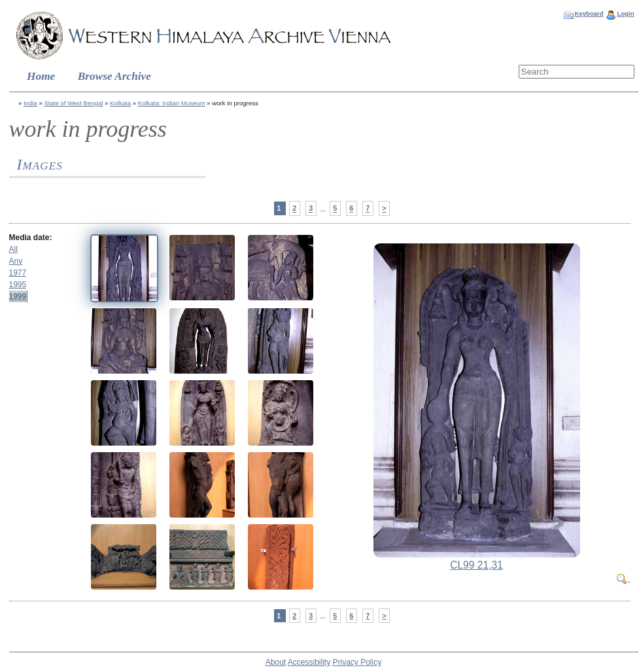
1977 (18, 273)
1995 (18, 285)
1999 (18, 296)
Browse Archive (114, 76)
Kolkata (120, 103)
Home (41, 76)
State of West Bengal (73, 103)
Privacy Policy (357, 662)
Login (625, 13)
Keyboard (589, 13)
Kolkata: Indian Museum (172, 103)
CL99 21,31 (476, 565)
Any (16, 261)
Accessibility (309, 662)
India (30, 103)
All (13, 249)
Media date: (31, 238)
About (276, 662)
